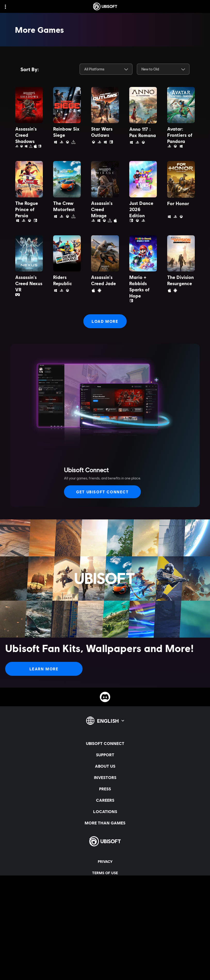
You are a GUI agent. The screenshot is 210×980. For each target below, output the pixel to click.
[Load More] (105, 321)
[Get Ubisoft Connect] (102, 492)
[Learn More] (44, 669)
